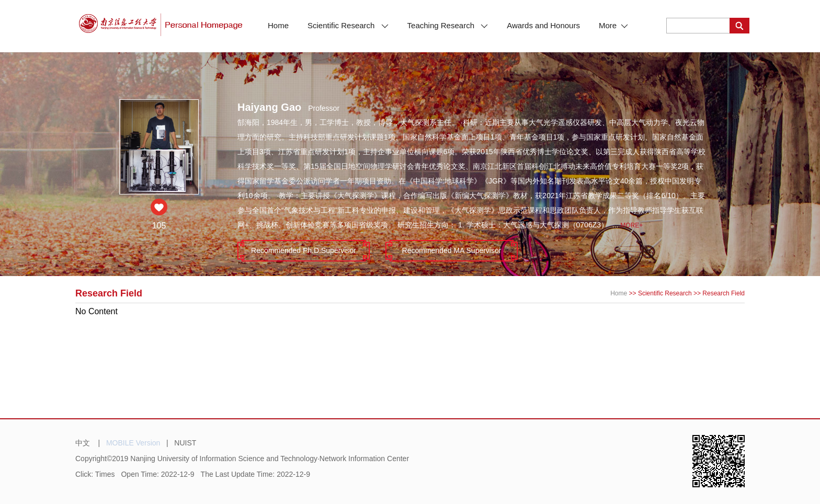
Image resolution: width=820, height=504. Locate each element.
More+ (631, 225)
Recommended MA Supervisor (452, 250)
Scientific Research (348, 25)
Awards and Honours (543, 25)
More (613, 25)
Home (278, 25)
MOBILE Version (133, 443)
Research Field (724, 293)
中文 (83, 443)
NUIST (185, 443)
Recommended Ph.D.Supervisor (304, 250)
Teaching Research (448, 25)
